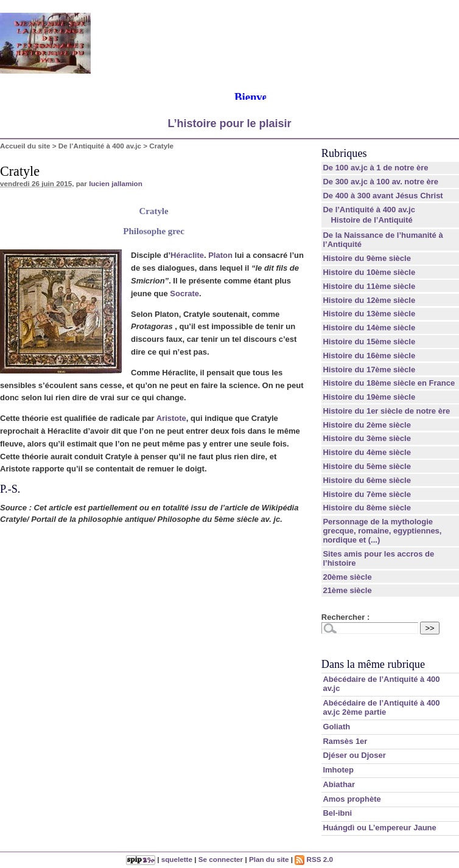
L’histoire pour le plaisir (229, 123)
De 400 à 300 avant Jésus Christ (383, 196)
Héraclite (187, 255)
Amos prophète (352, 799)
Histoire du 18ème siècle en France (389, 383)
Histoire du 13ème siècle (369, 314)
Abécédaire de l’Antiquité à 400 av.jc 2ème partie (381, 707)
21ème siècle (347, 590)
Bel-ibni (337, 813)
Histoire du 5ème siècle (367, 466)
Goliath (336, 727)
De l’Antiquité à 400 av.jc (100, 146)
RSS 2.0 (314, 859)
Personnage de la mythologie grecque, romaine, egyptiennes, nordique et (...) (382, 531)
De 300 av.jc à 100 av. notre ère (380, 182)
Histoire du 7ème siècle (367, 494)
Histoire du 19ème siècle (369, 397)
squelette (177, 859)
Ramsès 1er (345, 741)
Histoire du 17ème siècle (369, 370)
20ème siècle (347, 577)
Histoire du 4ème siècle (367, 452)
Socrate (184, 293)
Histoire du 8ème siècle (367, 508)
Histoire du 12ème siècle (369, 300)
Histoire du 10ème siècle (369, 272)
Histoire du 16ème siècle (369, 356)
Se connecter (221, 859)
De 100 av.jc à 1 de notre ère (375, 168)
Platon (220, 255)
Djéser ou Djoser (354, 755)
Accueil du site (25, 146)
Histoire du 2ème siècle (367, 425)
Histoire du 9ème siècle (367, 258)
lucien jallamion (116, 183)
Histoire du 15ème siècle (369, 342)
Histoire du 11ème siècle (369, 286)
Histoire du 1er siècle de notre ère (386, 411)
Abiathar (339, 784)
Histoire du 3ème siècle (367, 438)
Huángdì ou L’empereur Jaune (379, 828)
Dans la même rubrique (373, 664)
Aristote (171, 418)
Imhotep (338, 770)
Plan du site (269, 859)
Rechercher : (345, 617)
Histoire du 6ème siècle (367, 480)
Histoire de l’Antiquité (371, 220)
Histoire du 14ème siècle (369, 328)
